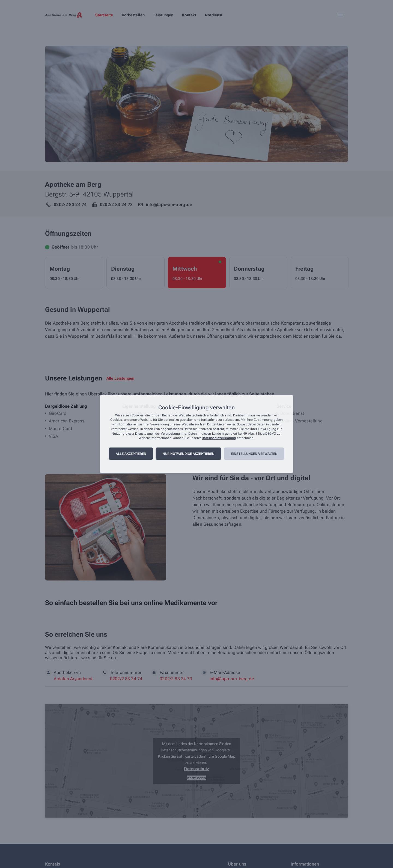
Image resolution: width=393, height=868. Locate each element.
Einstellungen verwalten (254, 454)
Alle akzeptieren (131, 454)
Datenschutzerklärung (219, 438)
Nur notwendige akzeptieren (189, 454)
